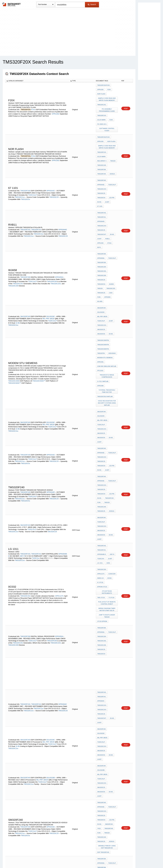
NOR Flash (101, 92)
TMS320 (112, 148)
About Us (129, 859)
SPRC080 (100, 308)
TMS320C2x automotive (106, 721)
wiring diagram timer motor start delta (107, 457)
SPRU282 (56, 109)
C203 (110, 236)
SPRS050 (107, 240)
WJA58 (111, 230)
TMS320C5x (25, 176)
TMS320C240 (102, 151)
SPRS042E (51, 167)
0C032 (99, 434)
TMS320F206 (102, 154)
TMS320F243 (102, 714)
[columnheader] (37, 81)
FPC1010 (100, 296)
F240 (111, 379)
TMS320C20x (18, 233)
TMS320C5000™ (39, 306)
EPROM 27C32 (102, 437)
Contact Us (119, 859)
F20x (108, 89)
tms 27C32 (101, 446)
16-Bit (115, 174)
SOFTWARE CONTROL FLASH (107, 122)
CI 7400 (114, 758)
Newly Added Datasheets (40, 859)
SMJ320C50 (112, 263)
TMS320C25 (54, 174)
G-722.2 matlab (103, 305)
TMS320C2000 (14, 306)
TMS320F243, (25, 194)
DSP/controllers (104, 761)
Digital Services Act (106, 859)
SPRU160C (38, 709)
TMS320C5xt (102, 196)
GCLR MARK (101, 114)
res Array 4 (102, 148)
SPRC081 (100, 289)
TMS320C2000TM (103, 272)
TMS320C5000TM (103, 275)
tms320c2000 (109, 751)
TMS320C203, (56, 233)
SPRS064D (63, 194)
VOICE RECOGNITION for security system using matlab (107, 323)
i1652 (108, 422)
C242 (115, 708)
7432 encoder (103, 758)
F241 (99, 711)
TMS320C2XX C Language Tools (107, 700)
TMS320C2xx (20, 174)
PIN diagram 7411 (104, 765)
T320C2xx (36, 418)
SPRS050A (59, 227)
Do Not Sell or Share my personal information (80, 859)
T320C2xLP (32, 171)
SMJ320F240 (25, 253)
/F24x (33, 105)
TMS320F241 (36, 194)
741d (110, 602)
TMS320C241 (102, 101)
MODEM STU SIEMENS (105, 285)
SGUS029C (51, 253)
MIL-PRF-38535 (49, 255)
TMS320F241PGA (103, 768)
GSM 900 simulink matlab (107, 292)
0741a (109, 203)
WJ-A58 (100, 243)
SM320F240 (101, 602)
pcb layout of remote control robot (107, 451)
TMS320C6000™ (15, 308)
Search (92, 4)
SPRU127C (59, 447)
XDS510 (112, 158)
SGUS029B (51, 572)
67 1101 (100, 177)
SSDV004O (111, 282)
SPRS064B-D (102, 415)
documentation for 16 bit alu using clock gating (107, 665)
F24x (110, 114)
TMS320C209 (13, 236)
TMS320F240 (102, 158)
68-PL (99, 207)
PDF (126, 104)
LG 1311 (100, 422)
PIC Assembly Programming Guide (107, 106)
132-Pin (100, 174)
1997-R (22, 416)
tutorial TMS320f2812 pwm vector (107, 313)
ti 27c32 (111, 446)
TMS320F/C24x (26, 707)
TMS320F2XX (102, 110)
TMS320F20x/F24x (103, 85)
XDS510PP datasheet (105, 771)
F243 (105, 775)
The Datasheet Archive (12, 5)
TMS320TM (101, 282)
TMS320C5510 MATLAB (105, 317)
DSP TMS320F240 (103, 622)
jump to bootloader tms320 (107, 462)
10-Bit (18, 259)
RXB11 (107, 200)
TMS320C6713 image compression (107, 300)
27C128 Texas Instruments (107, 442)
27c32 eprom (102, 467)
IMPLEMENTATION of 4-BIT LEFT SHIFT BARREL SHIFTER (107, 650)
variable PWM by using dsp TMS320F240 (107, 617)
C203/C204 (101, 431)
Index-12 (111, 695)
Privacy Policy (56, 859)
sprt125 (100, 725)
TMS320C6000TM (103, 278)
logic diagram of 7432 (106, 754)
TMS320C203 (110, 233)
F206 (99, 240)
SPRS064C (63, 530)
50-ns (108, 174)
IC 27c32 (107, 434)
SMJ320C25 (101, 263)
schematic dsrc (104, 708)
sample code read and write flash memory (107, 97)
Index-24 (111, 431)
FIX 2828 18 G (102, 117)
